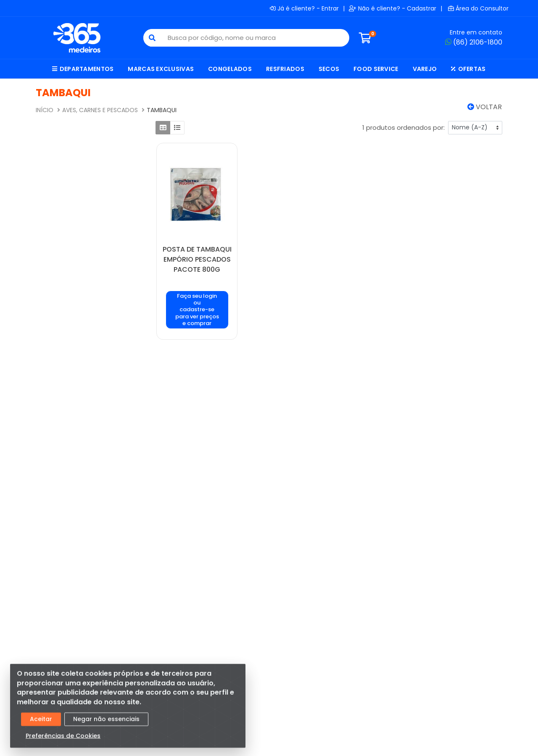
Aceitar (41, 723)
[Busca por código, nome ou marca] (255, 38)
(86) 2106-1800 (474, 42)
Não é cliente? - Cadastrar (393, 8)
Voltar (485, 107)
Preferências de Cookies (63, 740)
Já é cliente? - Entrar (304, 8)
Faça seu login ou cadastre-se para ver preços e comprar (197, 310)
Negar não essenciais (106, 723)
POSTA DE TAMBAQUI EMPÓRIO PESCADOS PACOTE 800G (197, 259)
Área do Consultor (478, 8)
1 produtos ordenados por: (403, 127)
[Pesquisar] (152, 38)
